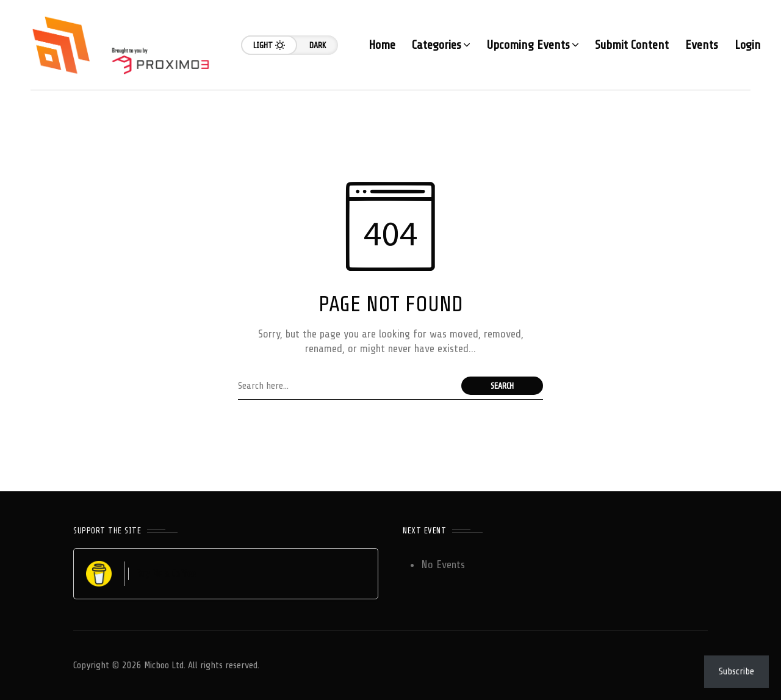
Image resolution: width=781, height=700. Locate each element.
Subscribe (736, 671)
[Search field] (347, 386)
